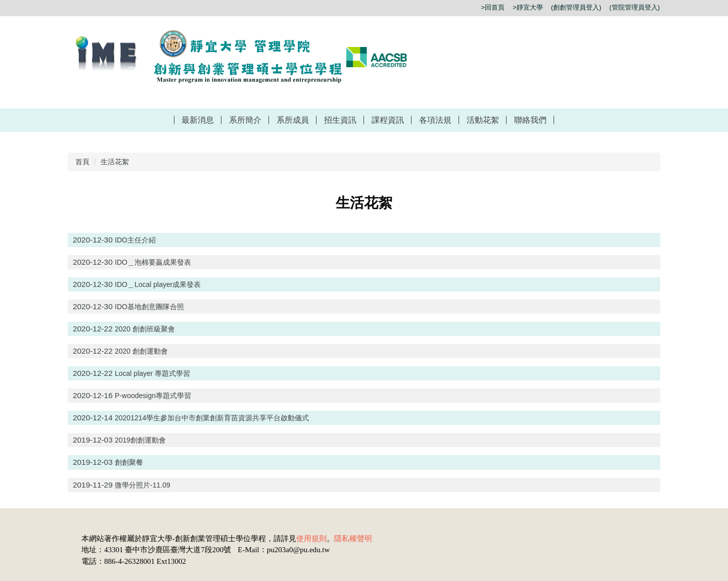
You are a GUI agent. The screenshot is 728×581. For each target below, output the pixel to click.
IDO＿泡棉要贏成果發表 (153, 262)
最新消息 (198, 120)
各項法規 (435, 120)
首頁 (82, 162)
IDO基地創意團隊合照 (149, 307)
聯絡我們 (530, 120)
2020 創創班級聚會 (145, 329)
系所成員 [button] (293, 120)
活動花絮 (483, 120)
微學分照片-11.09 (143, 485)
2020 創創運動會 (141, 351)
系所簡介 (245, 120)
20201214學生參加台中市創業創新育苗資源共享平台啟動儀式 (212, 418)
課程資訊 (388, 120)
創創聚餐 (129, 462)
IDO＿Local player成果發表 (158, 284)
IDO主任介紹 (135, 240)
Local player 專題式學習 (152, 373)
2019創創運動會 (140, 440)
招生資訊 (340, 120)
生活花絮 (115, 162)
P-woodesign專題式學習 (153, 396)
